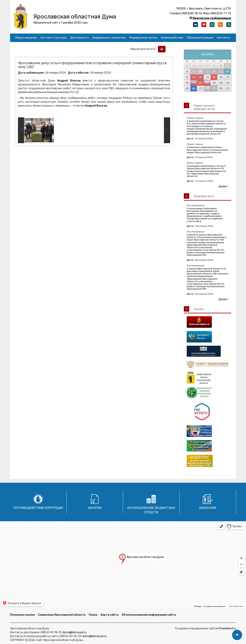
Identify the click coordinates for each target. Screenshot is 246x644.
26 (194, 88)
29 (214, 88)
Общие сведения (26, 38)
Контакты (223, 38)
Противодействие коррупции (38, 508)
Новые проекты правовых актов (204, 107)
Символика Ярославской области (62, 615)
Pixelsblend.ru (227, 628)
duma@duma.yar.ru (75, 632)
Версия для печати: (144, 49)
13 (200, 77)
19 (194, 83)
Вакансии (208, 508)
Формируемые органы (143, 38)
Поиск (93, 615)
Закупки (95, 508)
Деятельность (80, 38)
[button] (237, 635)
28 (207, 88)
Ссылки (198, 309)
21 (207, 83)
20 (200, 83)
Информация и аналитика (109, 38)
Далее (223, 186)
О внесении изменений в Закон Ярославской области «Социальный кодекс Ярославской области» (207, 150)
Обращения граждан (200, 38)
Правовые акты (204, 196)
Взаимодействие (172, 38)
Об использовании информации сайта (149, 615)
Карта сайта (109, 615)
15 (214, 77)
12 (194, 77)
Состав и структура (53, 38)
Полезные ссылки (22, 615)
